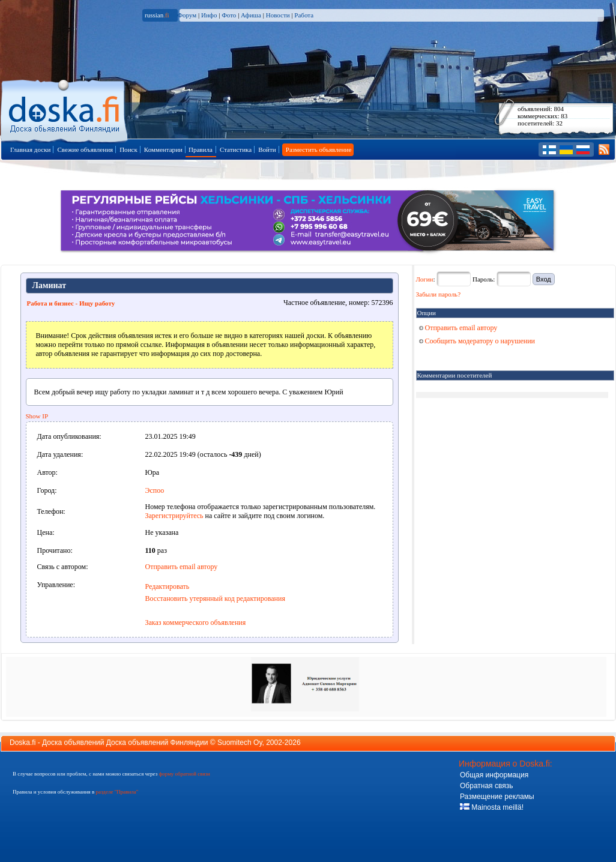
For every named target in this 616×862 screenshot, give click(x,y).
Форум (187, 15)
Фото (229, 15)
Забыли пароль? (439, 294)
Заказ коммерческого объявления (196, 622)
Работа (304, 15)
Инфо (209, 15)
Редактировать (168, 586)
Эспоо (155, 490)
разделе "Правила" (117, 792)
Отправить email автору (182, 567)
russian (157, 15)
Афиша (251, 15)
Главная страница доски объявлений (65, 109)
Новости (278, 15)
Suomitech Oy (240, 743)
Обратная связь (486, 786)
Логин (425, 279)
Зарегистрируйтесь (174, 516)
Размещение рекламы (497, 797)
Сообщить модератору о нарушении (477, 341)
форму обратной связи (184, 774)
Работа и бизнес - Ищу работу (71, 303)
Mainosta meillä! (492, 807)
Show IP (37, 416)
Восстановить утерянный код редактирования (215, 598)
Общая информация (494, 775)
